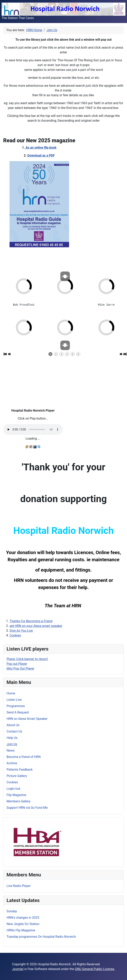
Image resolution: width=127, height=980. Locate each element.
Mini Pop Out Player (20, 669)
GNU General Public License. (95, 969)
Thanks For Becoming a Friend (31, 621)
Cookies (15, 635)
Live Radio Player (19, 886)
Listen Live (14, 700)
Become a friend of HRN (24, 757)
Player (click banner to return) (27, 659)
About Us (13, 725)
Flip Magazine (16, 795)
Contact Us (14, 731)
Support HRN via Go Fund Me (27, 808)
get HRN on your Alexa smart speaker (36, 626)
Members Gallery (19, 801)
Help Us (12, 738)
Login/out (13, 789)
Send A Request (18, 712)
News (11, 750)
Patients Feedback (20, 770)
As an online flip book (41, 148)
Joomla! (18, 969)
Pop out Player (17, 664)
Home (11, 693)
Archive (12, 763)
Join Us (12, 744)
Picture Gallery (17, 776)
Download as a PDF (41, 155)
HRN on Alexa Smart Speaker (27, 719)
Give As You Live (21, 631)
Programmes (16, 706)
